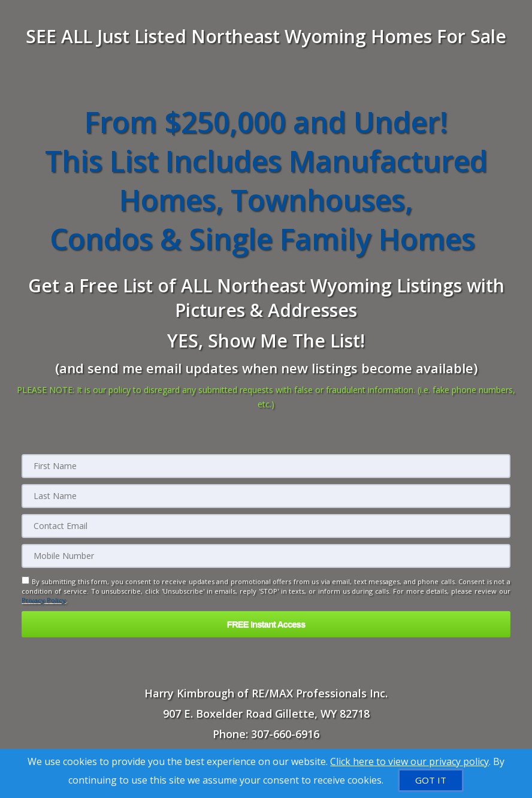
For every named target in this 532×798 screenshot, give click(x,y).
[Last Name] (266, 496)
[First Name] (266, 466)
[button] (266, 624)
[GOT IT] (431, 780)
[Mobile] (266, 556)
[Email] (266, 526)
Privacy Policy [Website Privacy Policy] (44, 600)
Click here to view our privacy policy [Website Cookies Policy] (409, 761)
